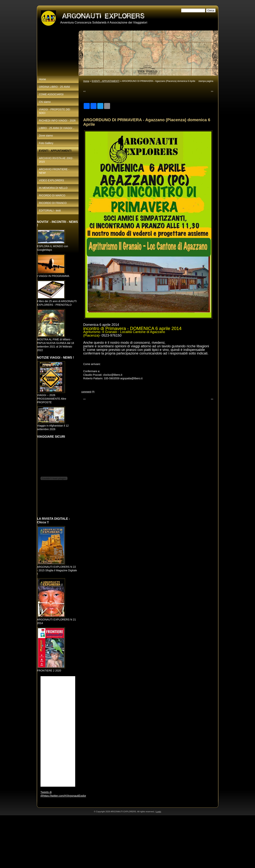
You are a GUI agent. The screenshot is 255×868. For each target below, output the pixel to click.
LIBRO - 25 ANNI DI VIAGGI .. (57, 128)
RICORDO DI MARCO (52, 195)
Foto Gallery (46, 143)
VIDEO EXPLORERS (52, 180)
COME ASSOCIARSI (51, 94)
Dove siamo (46, 136)
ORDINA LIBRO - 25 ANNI (54, 87)
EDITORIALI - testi (50, 210)
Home (86, 81)
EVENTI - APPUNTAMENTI (106, 81)
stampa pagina (206, 81)
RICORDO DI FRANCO (53, 203)
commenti (86, 392)
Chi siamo (45, 102)
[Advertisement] (113, 842)
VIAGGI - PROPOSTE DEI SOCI (55, 111)
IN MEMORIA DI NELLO (53, 188)
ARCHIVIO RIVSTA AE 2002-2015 (56, 160)
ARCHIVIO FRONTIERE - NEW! (54, 171)
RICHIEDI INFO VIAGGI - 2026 (57, 120)
